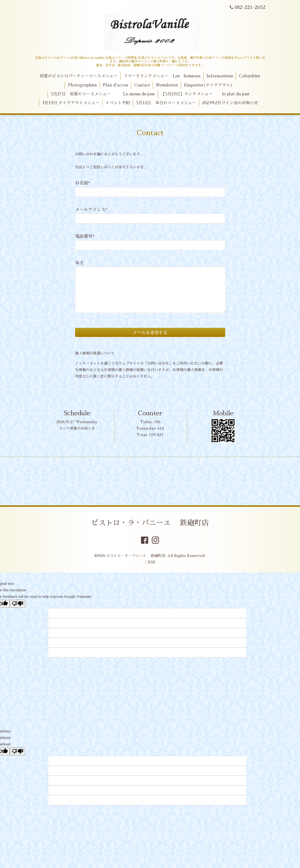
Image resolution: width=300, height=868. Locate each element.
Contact (142, 85)
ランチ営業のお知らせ (77, 428)
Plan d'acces (115, 85)
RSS (152, 562)
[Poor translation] (18, 604)
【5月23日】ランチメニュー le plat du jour (205, 94)
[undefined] (18, 751)
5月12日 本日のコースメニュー (166, 103)
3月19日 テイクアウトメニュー (71, 103)
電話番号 (85, 236)
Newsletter (167, 85)
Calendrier (250, 76)
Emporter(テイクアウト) (208, 85)
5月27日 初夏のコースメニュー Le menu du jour (103, 94)
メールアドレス (91, 210)
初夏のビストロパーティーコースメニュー (79, 76)
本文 (79, 263)
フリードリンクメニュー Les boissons (162, 76)
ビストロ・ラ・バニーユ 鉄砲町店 (150, 523)
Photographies (82, 85)
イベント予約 (118, 103)
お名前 (83, 183)
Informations (220, 76)
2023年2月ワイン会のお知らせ (230, 103)
